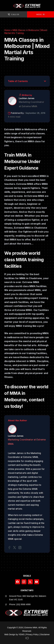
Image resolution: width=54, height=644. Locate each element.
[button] (45, 81)
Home (7, 30)
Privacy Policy (32, 634)
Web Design (10, 634)
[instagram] (24, 582)
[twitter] (30, 582)
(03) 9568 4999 (23, 604)
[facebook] (18, 582)
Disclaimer (45, 634)
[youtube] (37, 582)
